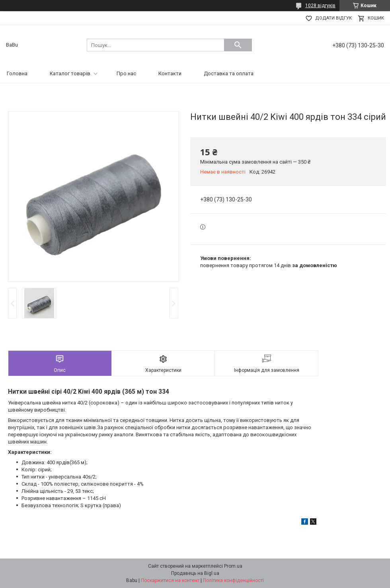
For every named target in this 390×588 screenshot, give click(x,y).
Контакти (170, 73)
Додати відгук (333, 18)
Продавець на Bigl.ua (195, 573)
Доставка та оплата (229, 73)
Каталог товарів (70, 73)
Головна (17, 73)
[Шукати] (238, 45)
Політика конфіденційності (233, 580)
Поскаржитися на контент (170, 580)
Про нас (126, 73)
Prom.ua (233, 566)
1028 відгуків (320, 6)
